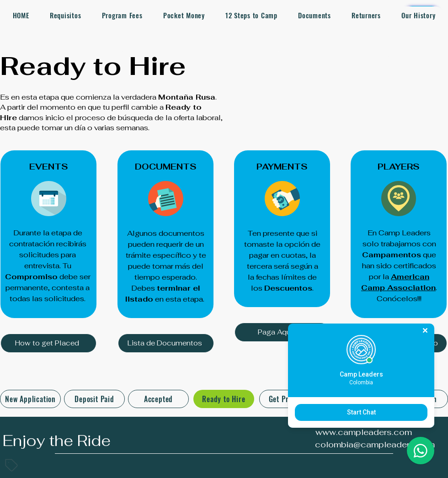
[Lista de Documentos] (166, 343)
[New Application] (30, 399)
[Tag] (11, 465)
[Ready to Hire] (224, 399)
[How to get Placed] (48, 343)
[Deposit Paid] (94, 399)
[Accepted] (158, 399)
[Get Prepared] (290, 399)
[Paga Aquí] (283, 332)
